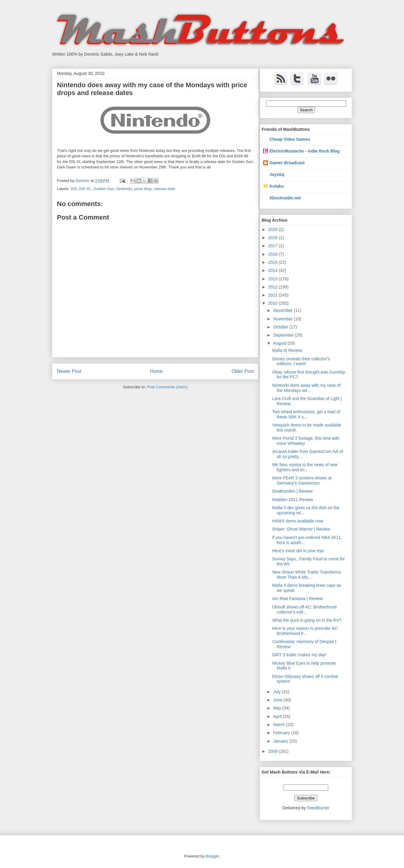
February (282, 733)
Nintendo (124, 189)
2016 (273, 254)
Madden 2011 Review (292, 500)
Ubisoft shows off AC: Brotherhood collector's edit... (304, 609)
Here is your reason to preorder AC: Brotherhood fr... (305, 631)
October (281, 327)
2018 (273, 238)
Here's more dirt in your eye (298, 551)
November (283, 319)
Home (157, 371)
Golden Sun (104, 189)
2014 (273, 270)
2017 (273, 246)
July (277, 692)
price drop (143, 189)
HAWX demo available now (298, 521)
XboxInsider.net (285, 198)
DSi (74, 189)
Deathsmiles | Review (292, 491)
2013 (273, 279)
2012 (273, 287)
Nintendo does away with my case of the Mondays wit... (306, 388)
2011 (273, 295)
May (278, 708)
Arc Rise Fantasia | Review (297, 599)
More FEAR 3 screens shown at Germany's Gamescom (302, 480)
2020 (273, 229)
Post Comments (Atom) (167, 387)
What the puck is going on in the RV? (307, 620)
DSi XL (85, 189)
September (284, 335)
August (280, 343)
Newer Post (69, 371)
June (278, 700)
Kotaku (277, 186)
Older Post (243, 371)
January (281, 741)
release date (165, 189)
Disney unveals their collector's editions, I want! (301, 361)
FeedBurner (318, 808)
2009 (273, 751)
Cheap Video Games (290, 139)
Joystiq (277, 174)
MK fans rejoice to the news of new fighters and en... (305, 467)
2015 (273, 262)
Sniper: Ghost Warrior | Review (301, 529)
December (283, 310)
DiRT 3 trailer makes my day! (299, 655)
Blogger (212, 856)
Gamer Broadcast (287, 163)
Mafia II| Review (287, 350)
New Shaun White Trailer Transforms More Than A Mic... (307, 575)
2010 (273, 303)
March (280, 725)
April (278, 716)
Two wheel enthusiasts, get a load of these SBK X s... (306, 414)
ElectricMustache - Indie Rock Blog (305, 151)
